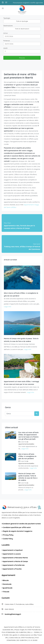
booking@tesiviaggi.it (13, 614)
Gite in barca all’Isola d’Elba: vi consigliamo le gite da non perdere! (27, 456)
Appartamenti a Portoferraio (14, 565)
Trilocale (6, 592)
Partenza (7, 41)
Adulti (5, 48)
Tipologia (7, 18)
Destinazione (8, 26)
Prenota (22, 58)
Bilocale (6, 580)
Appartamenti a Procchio (12, 569)
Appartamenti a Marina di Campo (15, 561)
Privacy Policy (8, 535)
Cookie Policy (8, 539)
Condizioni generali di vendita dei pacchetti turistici (22, 524)
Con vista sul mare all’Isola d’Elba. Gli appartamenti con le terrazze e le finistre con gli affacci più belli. (28, 436)
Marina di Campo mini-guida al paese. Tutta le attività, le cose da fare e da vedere (28, 477)
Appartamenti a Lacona (12, 554)
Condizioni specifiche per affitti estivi (17, 527)
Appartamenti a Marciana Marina (15, 558)
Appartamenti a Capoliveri (13, 550)
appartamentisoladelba (26, 444)
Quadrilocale (8, 588)
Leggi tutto (8, 307)
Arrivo (6, 33)
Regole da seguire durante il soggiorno (18, 531)
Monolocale (7, 584)
